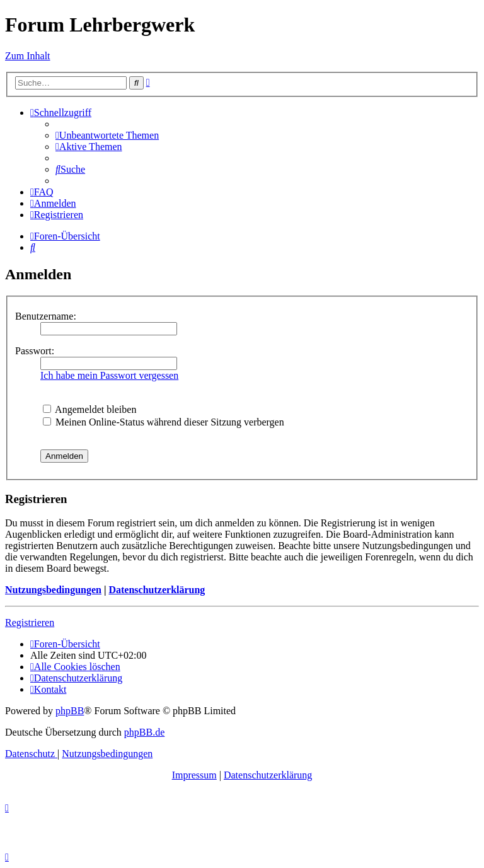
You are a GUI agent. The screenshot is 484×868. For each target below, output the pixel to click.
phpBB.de (144, 732)
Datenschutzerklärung (157, 590)
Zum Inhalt (28, 56)
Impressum (194, 775)
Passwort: (35, 351)
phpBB (70, 711)
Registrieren (30, 622)
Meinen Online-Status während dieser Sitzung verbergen (164, 422)
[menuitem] (107, 135)
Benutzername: (46, 316)
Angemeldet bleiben (89, 409)
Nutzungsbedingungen (53, 590)
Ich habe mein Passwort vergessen (109, 375)
